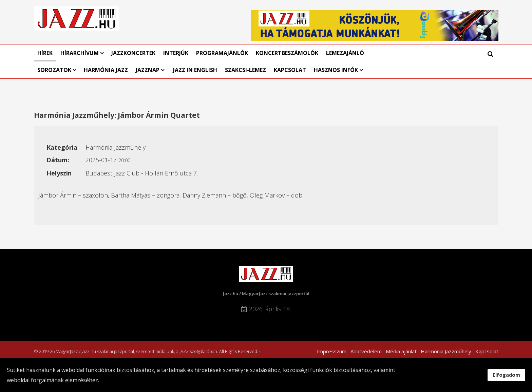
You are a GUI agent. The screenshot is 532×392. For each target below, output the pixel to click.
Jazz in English (195, 70)
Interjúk (176, 53)
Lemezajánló (345, 53)
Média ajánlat (401, 351)
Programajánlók (222, 53)
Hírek (45, 53)
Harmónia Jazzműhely (446, 351)
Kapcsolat (290, 70)
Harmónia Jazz (106, 70)
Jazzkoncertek (133, 53)
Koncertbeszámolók (287, 53)
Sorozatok (54, 70)
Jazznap (148, 70)
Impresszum (332, 351)
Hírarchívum (80, 53)
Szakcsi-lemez (245, 70)
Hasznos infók (336, 70)
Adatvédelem (366, 351)
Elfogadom (506, 375)
